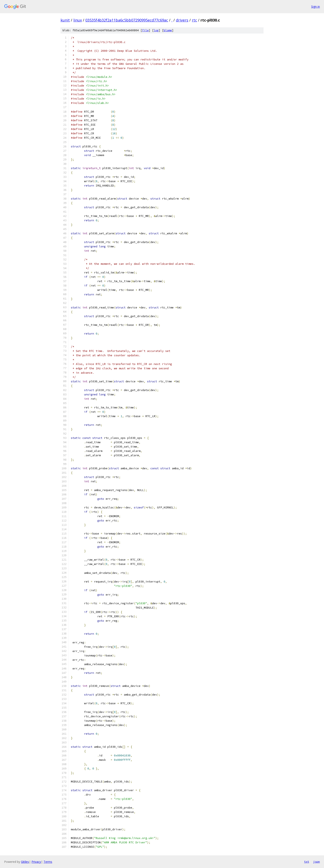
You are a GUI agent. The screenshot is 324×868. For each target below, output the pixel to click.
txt (307, 862)
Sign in (316, 7)
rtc (194, 20)
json (317, 862)
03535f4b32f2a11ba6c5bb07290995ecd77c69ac (127, 20)
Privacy (36, 862)
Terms (48, 862)
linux (78, 20)
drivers (182, 20)
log (156, 30)
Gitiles (25, 862)
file (145, 30)
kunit (65, 20)
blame (168, 30)
